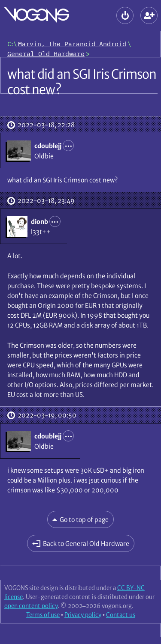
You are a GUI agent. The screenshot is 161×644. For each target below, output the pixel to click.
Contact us (121, 615)
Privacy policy (83, 615)
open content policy (31, 606)
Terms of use (43, 615)
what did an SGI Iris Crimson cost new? (82, 82)
